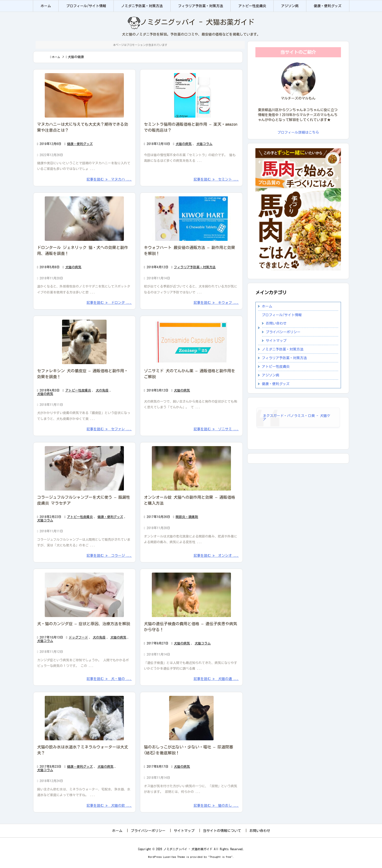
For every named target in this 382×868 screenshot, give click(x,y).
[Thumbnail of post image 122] (85, 718)
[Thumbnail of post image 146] (191, 342)
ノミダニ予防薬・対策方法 (283, 349)
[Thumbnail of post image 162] (191, 595)
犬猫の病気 (184, 144)
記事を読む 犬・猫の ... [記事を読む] (109, 679)
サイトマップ (276, 341)
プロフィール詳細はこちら (298, 132)
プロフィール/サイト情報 (282, 315)
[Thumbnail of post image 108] (85, 219)
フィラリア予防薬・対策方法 (195, 267)
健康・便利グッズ (80, 144)
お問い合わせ (276, 323)
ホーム (56, 57)
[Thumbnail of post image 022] (85, 468)
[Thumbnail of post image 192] (191, 95)
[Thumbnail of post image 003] (85, 342)
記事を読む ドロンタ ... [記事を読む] (109, 303)
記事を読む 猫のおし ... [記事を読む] (216, 806)
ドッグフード (78, 637)
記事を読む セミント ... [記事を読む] (216, 179)
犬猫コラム (204, 144)
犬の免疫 (102, 390)
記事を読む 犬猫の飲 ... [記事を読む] (109, 806)
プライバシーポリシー (283, 332)
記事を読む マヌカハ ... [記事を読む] (109, 179)
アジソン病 (270, 375)
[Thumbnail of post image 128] (191, 468)
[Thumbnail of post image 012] (85, 95)
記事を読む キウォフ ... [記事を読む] (216, 303)
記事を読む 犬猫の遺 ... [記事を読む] (216, 679)
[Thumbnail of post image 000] (85, 595)
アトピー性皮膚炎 (78, 390)
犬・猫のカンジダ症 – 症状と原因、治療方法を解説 (84, 624)
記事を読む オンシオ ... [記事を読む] (216, 556)
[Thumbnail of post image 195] (191, 718)
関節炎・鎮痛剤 (187, 517)
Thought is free (220, 857)
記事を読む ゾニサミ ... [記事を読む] (216, 429)
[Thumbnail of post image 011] (191, 219)
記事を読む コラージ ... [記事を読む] (109, 556)
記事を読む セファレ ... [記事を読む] (109, 429)
